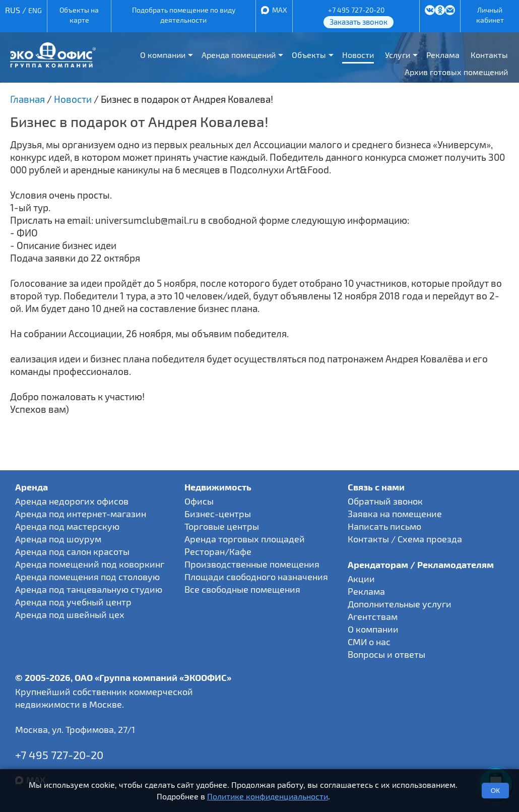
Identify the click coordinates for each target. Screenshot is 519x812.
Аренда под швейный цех (70, 614)
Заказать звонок (359, 22)
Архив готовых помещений (456, 72)
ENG (35, 10)
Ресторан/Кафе (218, 551)
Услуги (398, 55)
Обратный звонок (385, 501)
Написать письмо (384, 526)
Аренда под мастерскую (67, 526)
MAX (280, 10)
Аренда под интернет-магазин (81, 514)
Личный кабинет (490, 15)
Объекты (309, 55)
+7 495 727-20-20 (356, 10)
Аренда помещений (239, 55)
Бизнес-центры (218, 514)
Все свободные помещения (242, 589)
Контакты (489, 55)
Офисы (199, 501)
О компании (163, 55)
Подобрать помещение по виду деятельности (184, 15)
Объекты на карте (79, 15)
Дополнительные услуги (400, 604)
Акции (361, 579)
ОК (495, 791)
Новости (358, 55)
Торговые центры (222, 526)
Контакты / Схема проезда (405, 539)
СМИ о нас (369, 642)
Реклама (443, 55)
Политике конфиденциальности (268, 796)
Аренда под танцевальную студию (89, 589)
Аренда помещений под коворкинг (90, 564)
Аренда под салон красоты (72, 551)
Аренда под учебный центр (73, 602)
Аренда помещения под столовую (87, 577)
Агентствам (373, 616)
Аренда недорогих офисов (72, 501)
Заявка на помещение (395, 514)
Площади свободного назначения (256, 577)
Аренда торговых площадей (245, 539)
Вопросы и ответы (386, 654)
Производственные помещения (252, 564)
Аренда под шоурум (58, 539)
